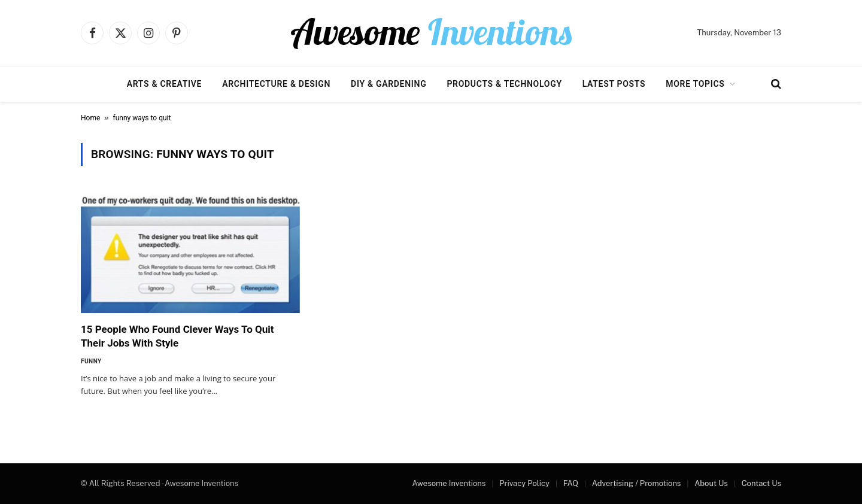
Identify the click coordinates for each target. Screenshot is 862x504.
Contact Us (761, 483)
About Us (711, 483)
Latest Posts (614, 84)
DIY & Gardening (388, 84)
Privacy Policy (524, 483)
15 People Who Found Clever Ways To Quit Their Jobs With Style (177, 336)
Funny (91, 361)
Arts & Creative (164, 84)
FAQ (571, 483)
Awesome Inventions (449, 483)
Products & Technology (504, 84)
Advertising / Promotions (637, 483)
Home (90, 118)
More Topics (695, 84)
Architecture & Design (276, 84)
